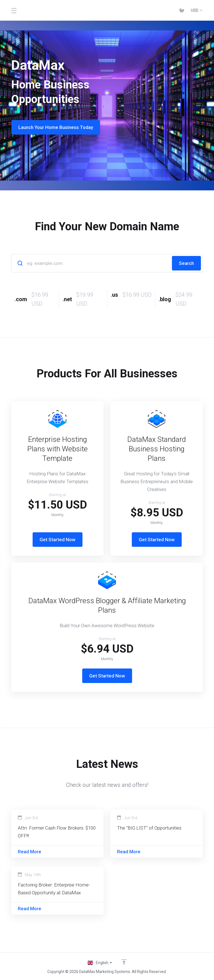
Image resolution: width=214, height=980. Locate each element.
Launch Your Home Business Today (56, 127)
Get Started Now (58, 540)
